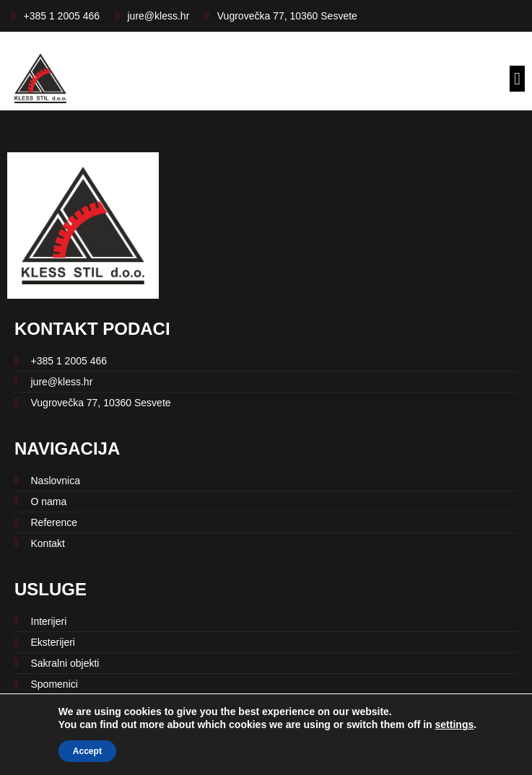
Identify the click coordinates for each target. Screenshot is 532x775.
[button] (517, 79)
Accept (87, 751)
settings (455, 724)
